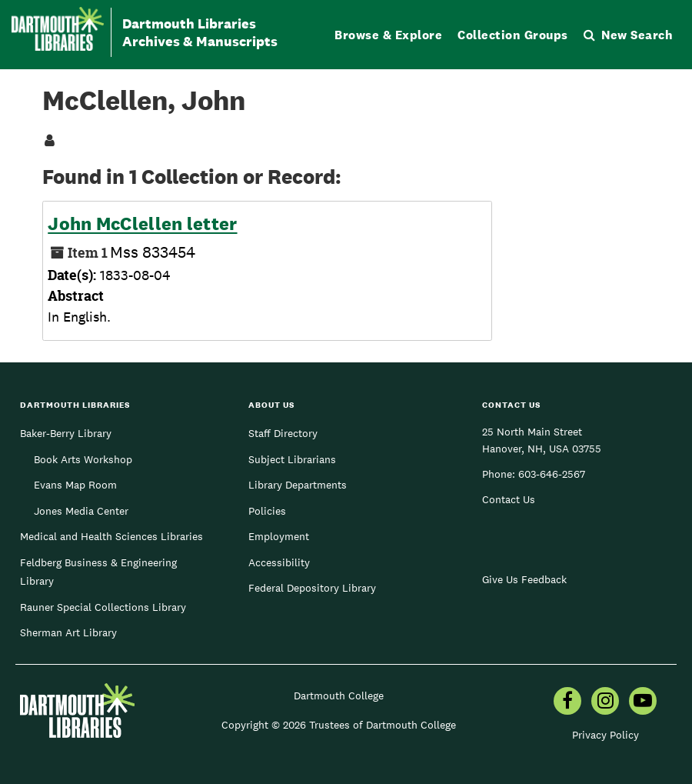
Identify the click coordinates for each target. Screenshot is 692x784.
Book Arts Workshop (83, 459)
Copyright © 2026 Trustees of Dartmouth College (339, 725)
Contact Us (509, 499)
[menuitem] (567, 702)
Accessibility (279, 562)
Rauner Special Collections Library (103, 607)
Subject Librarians (292, 459)
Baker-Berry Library (66, 433)
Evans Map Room (75, 485)
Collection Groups (513, 35)
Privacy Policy (605, 735)
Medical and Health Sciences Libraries (111, 536)
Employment (279, 536)
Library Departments (298, 485)
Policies (267, 511)
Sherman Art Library (68, 632)
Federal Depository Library (312, 588)
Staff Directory (283, 433)
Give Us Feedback (524, 579)
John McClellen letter (142, 224)
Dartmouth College (339, 696)
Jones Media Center (81, 511)
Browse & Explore (388, 35)
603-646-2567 (552, 474)
